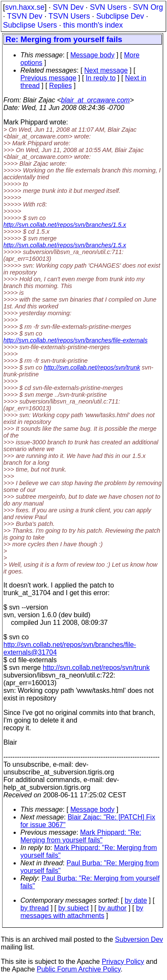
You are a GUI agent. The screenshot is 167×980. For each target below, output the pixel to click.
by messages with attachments (82, 912)
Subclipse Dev (120, 16)
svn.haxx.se (25, 7)
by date (136, 900)
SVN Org (148, 7)
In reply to (101, 78)
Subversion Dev (139, 939)
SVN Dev (68, 7)
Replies (61, 86)
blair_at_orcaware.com (96, 100)
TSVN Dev (24, 16)
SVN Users (108, 7)
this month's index (93, 25)
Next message (106, 70)
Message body (92, 55)
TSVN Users (69, 16)
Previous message (48, 78)
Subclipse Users (30, 25)
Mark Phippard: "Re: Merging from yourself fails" (81, 836)
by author (112, 908)
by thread (35, 908)
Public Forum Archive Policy (79, 969)
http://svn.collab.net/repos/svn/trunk (92, 367)
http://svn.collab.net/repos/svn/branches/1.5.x (65, 225)
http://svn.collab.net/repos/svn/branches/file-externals (75, 340)
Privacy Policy (123, 962)
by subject (74, 908)
